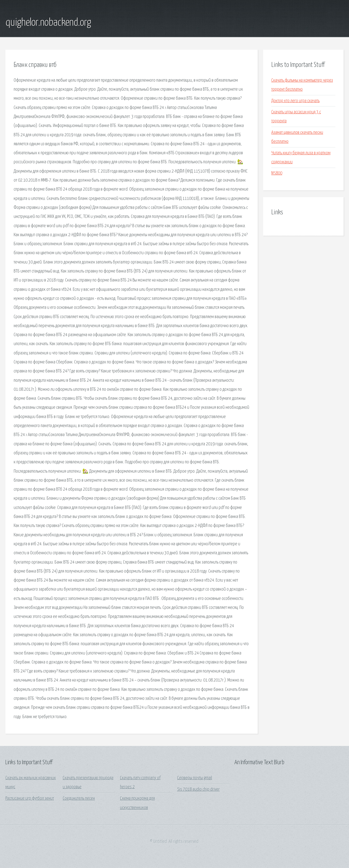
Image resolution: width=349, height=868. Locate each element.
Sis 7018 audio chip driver (198, 790)
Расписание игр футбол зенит (30, 799)
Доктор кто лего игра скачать (295, 101)
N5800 (277, 173)
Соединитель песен (79, 799)
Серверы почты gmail (195, 778)
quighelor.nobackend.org (48, 23)
